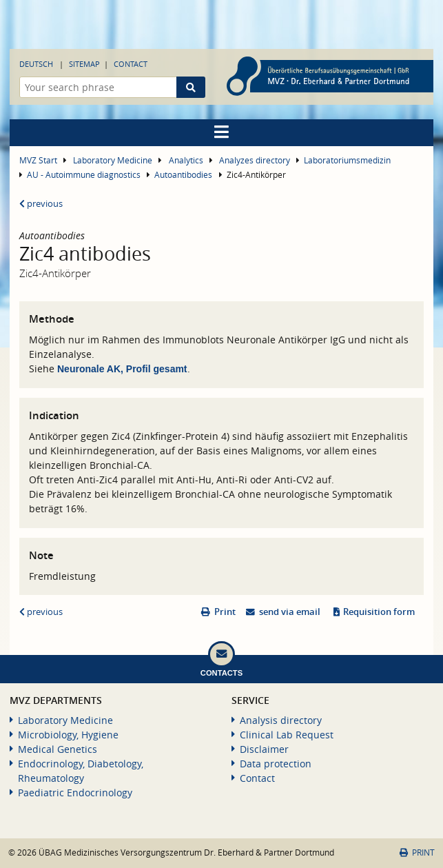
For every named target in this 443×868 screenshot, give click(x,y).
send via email (290, 612)
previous (41, 204)
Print (225, 612)
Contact (131, 64)
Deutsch (36, 64)
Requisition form (379, 612)
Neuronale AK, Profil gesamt (122, 369)
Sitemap (84, 64)
